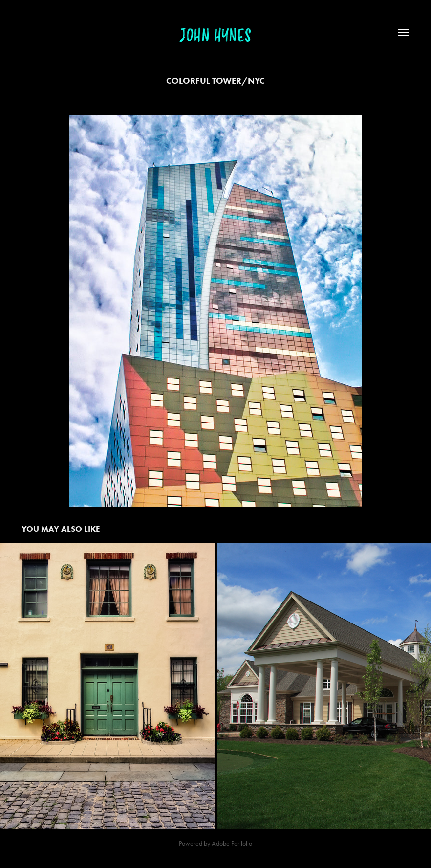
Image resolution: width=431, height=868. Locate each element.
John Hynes (215, 36)
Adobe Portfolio (232, 843)
